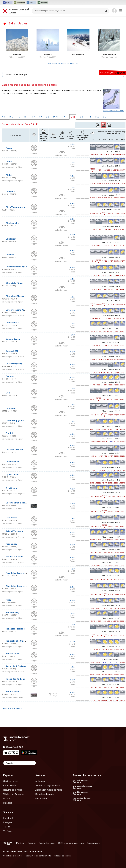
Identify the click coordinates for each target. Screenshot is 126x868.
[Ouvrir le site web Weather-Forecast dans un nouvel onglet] (43, 3)
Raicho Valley (12, 612)
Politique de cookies (63, 856)
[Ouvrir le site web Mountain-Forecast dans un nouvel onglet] (19, 3)
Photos (7, 798)
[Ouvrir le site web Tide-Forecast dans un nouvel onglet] (31, 3)
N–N (63, 117)
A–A (4, 117)
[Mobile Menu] (121, 11)
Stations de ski (10, 781)
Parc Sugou (11, 544)
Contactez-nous (47, 843)
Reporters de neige (45, 794)
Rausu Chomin (13, 653)
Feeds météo (42, 798)
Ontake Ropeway (14, 364)
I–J (33, 117)
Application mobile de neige (49, 790)
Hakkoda (17, 54)
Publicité (20, 843)
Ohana (9, 161)
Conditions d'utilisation (13, 856)
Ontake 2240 (12, 351)
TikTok (7, 827)
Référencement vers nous (71, 843)
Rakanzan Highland (15, 629)
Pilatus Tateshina (14, 557)
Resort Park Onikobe (16, 666)
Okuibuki (10, 255)
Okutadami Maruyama (17, 296)
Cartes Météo (10, 785)
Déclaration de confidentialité (38, 856)
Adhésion (40, 781)
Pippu (8, 600)
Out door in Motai (14, 449)
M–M (55, 117)
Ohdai (9, 175)
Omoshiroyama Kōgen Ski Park (21, 310)
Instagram (8, 822)
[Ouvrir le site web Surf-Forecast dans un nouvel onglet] (8, 3)
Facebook (8, 818)
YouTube (8, 831)
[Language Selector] (20, 763)
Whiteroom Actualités (14, 794)
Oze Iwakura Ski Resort (17, 503)
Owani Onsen (12, 462)
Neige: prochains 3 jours (114, 111)
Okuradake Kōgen (14, 283)
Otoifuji (9, 433)
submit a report (62, 155)
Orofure (10, 376)
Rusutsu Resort (13, 692)
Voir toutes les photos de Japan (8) (63, 63)
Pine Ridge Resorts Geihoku (19, 573)
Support (32, 843)
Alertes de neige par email (48, 785)
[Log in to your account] (114, 11)
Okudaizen (11, 239)
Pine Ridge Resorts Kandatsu (20, 586)
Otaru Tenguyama (15, 421)
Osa (8, 393)
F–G (19, 117)
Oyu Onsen (11, 488)
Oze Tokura (11, 518)
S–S (82, 117)
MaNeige (8, 803)
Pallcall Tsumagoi (15, 531)
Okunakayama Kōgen (16, 267)
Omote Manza (13, 322)
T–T (89, 117)
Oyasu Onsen (12, 474)
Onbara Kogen (13, 339)
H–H (26, 117)
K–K (40, 117)
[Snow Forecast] (16, 11)
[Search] (106, 11)
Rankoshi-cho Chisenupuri (19, 641)
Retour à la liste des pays (13, 708)
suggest (34, 153)
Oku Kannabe (12, 223)
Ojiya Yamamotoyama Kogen (20, 207)
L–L (48, 117)
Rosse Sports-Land (15, 679)
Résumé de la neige (13, 790)
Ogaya (9, 148)
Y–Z (105, 117)
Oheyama (11, 191)
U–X (97, 117)
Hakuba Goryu (78, 54)
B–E (11, 117)
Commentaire (93, 843)
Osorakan (11, 408)
